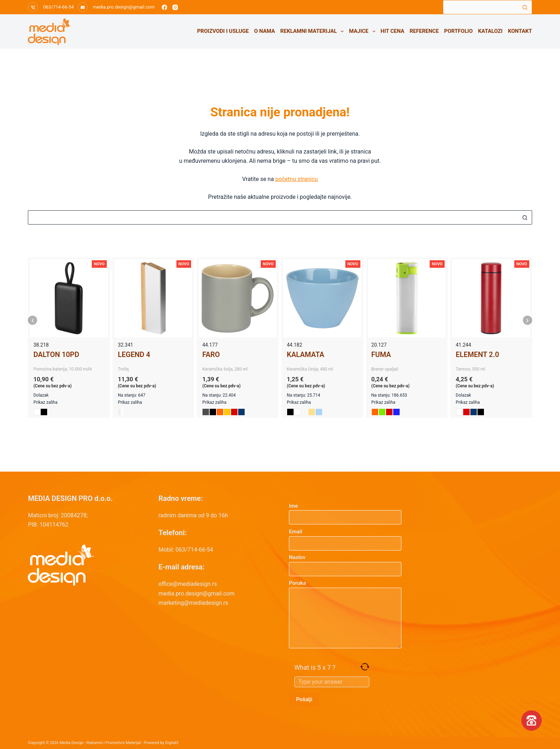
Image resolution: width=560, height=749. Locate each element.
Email (345, 537)
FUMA (381, 355)
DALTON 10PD (56, 355)
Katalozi (491, 31)
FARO (211, 355)
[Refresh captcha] (365, 667)
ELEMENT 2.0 (477, 355)
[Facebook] (164, 7)
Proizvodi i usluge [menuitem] (223, 31)
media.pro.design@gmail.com (124, 7)
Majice (363, 31)
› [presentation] (527, 320)
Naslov (345, 563)
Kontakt (520, 31)
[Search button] (525, 7)
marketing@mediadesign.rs (193, 603)
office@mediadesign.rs (188, 584)
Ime (345, 512)
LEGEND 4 (134, 355)
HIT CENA (392, 31)
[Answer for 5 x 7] (332, 682)
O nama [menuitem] (265, 31)
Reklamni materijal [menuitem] (313, 31)
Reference (424, 31)
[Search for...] (480, 7)
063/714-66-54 (59, 7)
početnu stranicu (297, 179)
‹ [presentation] (33, 320)
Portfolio (459, 31)
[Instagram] (175, 7)
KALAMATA (306, 355)
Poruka (345, 614)
